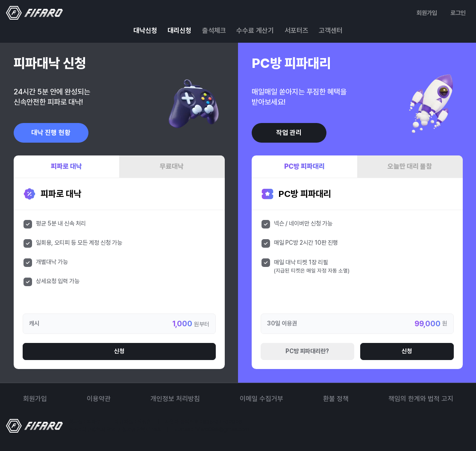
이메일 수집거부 (262, 399)
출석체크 (214, 31)
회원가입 (427, 13)
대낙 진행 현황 (51, 133)
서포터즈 (297, 31)
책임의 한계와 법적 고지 (421, 399)
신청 (119, 351)
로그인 (458, 13)
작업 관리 (289, 133)
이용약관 (99, 399)
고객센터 (331, 31)
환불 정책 (336, 399)
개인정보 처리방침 (175, 399)
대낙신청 (145, 31)
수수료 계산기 (255, 31)
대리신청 (179, 31)
